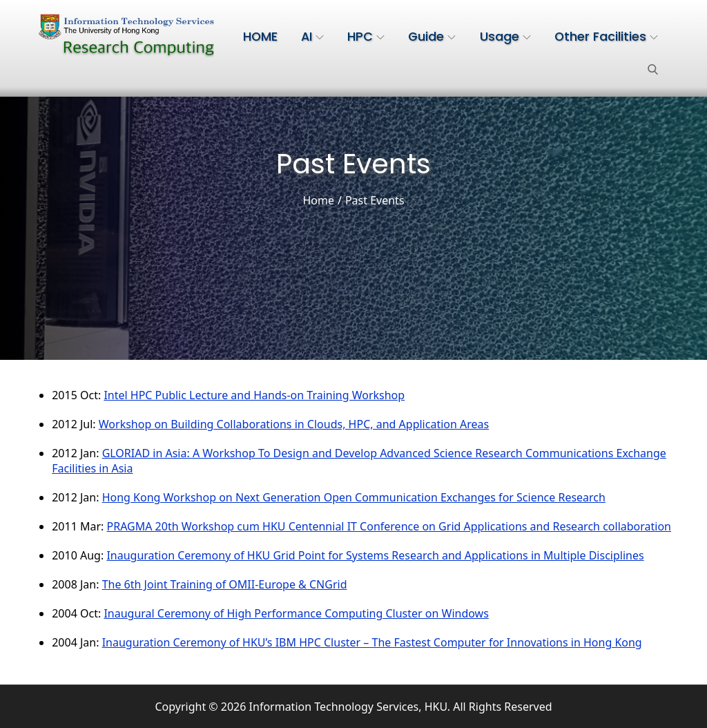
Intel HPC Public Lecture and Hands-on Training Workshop (254, 395)
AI (312, 37)
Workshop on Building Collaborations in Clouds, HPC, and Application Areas (294, 424)
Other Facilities (606, 37)
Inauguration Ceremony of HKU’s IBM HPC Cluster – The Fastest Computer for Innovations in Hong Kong (372, 642)
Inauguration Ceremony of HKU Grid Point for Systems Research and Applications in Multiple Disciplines (375, 555)
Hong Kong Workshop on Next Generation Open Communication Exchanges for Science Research (354, 497)
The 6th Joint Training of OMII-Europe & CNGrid (225, 584)
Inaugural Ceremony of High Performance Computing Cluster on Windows (296, 613)
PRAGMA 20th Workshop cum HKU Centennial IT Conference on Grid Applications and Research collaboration (389, 526)
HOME (260, 37)
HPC (366, 37)
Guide (432, 37)
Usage (505, 37)
